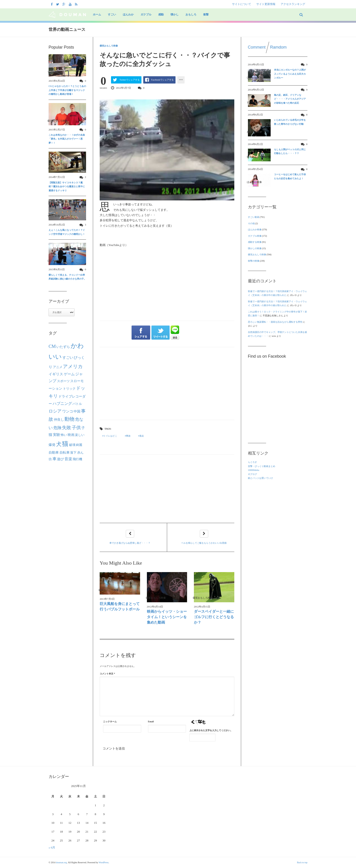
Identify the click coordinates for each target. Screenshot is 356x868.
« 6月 (52, 847)
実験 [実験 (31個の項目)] (57, 435)
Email (151, 722)
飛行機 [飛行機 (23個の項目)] (77, 459)
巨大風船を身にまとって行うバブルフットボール (120, 606)
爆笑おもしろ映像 (109, 46)
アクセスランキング (293, 4)
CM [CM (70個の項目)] (52, 346)
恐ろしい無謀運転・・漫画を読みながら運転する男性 (275, 322)
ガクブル (146, 15)
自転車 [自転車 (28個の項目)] (65, 452)
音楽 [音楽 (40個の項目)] (68, 459)
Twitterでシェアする (130, 80)
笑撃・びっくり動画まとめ (262, 466)
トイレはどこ (110, 436)
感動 (161, 15)
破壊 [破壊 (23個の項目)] (72, 445)
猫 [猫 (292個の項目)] (65, 444)
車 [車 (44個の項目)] (54, 459)
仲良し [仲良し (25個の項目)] (59, 420)
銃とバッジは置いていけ (260, 478)
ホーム (97, 15)
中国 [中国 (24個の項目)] (77, 411)
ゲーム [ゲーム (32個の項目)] (69, 374)
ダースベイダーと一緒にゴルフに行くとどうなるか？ (214, 617)
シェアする (141, 333)
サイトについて (242, 4)
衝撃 (206, 15)
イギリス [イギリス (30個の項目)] (56, 374)
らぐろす (252, 462)
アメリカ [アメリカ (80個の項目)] (73, 366)
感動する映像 (255, 242)
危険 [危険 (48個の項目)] (57, 428)
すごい (112, 15)
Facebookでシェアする (162, 80)
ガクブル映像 (255, 236)
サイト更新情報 (266, 4)
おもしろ (191, 15)
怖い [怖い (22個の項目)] (64, 435)
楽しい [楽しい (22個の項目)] (80, 435)
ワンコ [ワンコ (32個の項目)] (68, 411)
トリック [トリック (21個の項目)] (69, 389)
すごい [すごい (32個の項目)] (68, 358)
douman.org (62, 862)
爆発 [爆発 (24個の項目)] (52, 445)
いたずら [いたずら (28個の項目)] (63, 347)
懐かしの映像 (255, 248)
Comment (257, 47)
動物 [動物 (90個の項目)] (69, 419)
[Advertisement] (167, 384)
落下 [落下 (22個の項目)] (73, 452)
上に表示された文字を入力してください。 (211, 730)
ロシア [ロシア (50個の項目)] (55, 411)
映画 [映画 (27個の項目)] (71, 435)
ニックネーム (110, 722)
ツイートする (161, 333)
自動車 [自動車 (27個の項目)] (54, 452)
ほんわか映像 (255, 230)
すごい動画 (254, 217)
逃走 (142, 436)
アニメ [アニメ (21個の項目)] (58, 367)
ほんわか (128, 15)
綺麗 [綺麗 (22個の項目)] (79, 445)
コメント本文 (107, 674)
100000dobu (254, 470)
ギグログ (252, 474)
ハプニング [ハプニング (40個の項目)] (62, 404)
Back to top (302, 862)
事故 (128, 436)
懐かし (175, 15)
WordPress (104, 862)
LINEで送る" (175, 333)
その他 (251, 223)
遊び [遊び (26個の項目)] (60, 459)
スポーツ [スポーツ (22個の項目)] (63, 381)
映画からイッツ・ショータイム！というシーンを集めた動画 (167, 617)
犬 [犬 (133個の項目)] (59, 444)
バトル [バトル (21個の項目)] (77, 404)
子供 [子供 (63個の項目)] (76, 428)
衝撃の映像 (254, 261)
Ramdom (278, 47)
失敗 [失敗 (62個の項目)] (67, 428)
